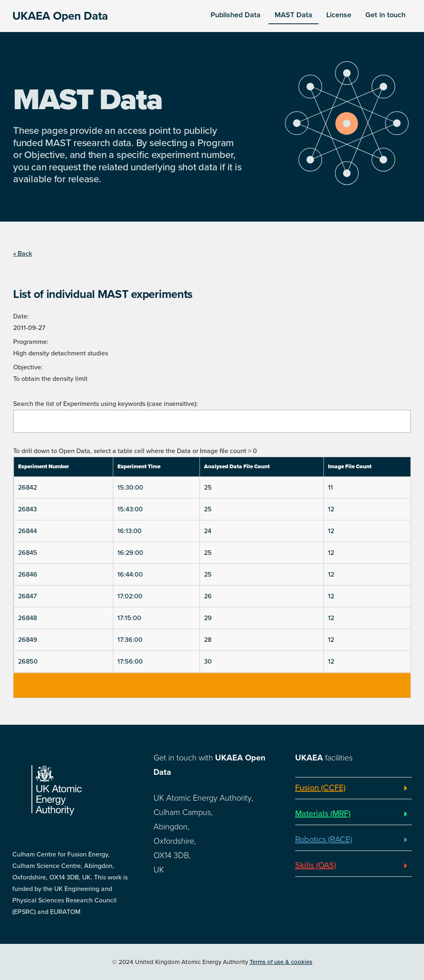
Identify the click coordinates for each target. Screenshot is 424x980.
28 (208, 640)
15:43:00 (130, 509)
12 (331, 509)
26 (208, 596)
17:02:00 (130, 596)
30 (208, 662)
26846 (28, 575)
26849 (28, 640)
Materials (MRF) (323, 814)
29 (208, 618)
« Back (23, 254)
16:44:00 (130, 575)
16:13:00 (129, 531)
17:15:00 (129, 618)
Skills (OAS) (316, 866)
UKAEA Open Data (60, 16)
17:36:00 (130, 640)
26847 (27, 596)
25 (208, 488)
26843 (28, 509)
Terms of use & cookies (281, 962)
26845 (28, 553)
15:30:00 (130, 488)
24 (208, 531)
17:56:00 (130, 662)
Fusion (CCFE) (320, 788)
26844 (28, 531)
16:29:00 (130, 553)
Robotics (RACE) (324, 840)
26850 (28, 662)
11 (330, 488)
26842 (28, 488)
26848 (28, 618)
